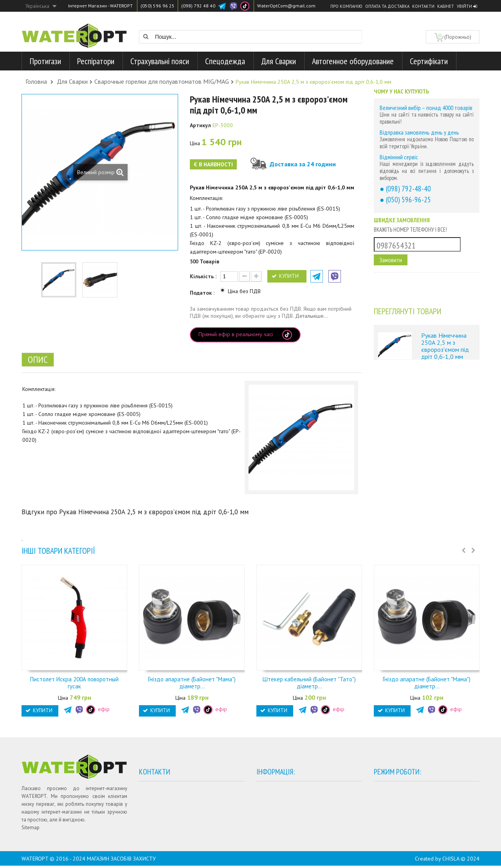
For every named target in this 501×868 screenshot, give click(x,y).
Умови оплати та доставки (296, 790)
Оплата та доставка (387, 6)
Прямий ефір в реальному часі (245, 335)
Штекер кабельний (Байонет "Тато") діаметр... (309, 683)
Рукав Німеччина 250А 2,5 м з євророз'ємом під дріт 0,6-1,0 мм (445, 346)
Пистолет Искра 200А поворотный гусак (74, 683)
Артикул (200, 125)
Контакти (423, 6)
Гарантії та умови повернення (300, 826)
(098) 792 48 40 (198, 6)
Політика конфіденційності (297, 802)
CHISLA (451, 861)
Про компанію (346, 6)
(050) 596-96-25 (408, 199)
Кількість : (203, 276)
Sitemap (31, 827)
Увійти (467, 6)
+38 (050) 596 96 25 (170, 801)
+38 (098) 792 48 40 (170, 813)
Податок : (203, 293)
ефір (98, 709)
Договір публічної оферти (296, 814)
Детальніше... (312, 316)
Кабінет (446, 6)
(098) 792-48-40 (408, 188)
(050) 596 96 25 (158, 6)
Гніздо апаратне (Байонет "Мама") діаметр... (192, 683)
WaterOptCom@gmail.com (286, 6)
